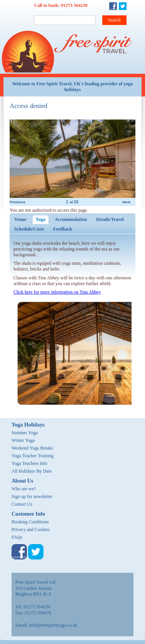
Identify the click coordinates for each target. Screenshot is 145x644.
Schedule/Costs (29, 229)
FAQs (17, 537)
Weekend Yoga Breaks (32, 448)
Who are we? (24, 489)
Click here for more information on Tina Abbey (57, 292)
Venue (20, 219)
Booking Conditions (30, 522)
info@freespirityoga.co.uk (53, 625)
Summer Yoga (25, 433)
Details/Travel (110, 219)
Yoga (43, 219)
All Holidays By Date (32, 471)
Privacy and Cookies (31, 529)
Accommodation (71, 219)
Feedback (62, 229)
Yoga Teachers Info (29, 463)
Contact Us (22, 504)
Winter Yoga (23, 440)
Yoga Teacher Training (32, 456)
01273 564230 (74, 5)
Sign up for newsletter (32, 496)
